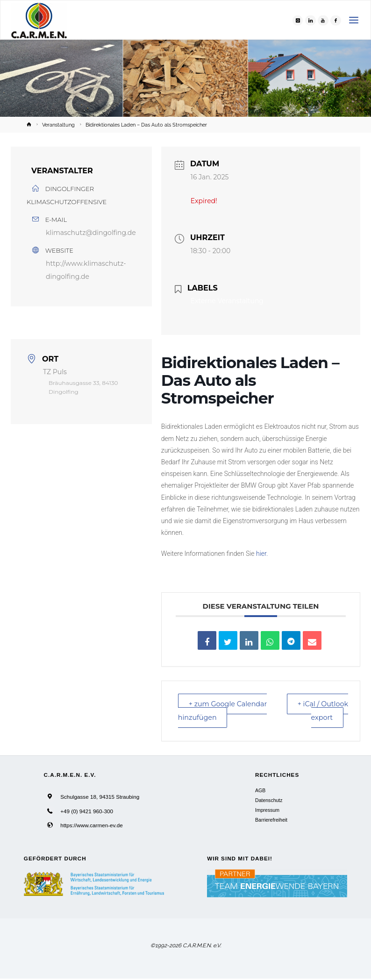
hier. (262, 554)
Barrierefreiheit (271, 821)
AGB (260, 792)
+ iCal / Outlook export (322, 711)
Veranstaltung (58, 125)
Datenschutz (269, 802)
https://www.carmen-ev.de (92, 827)
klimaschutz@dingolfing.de (91, 233)
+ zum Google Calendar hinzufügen (226, 711)
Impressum (267, 811)
